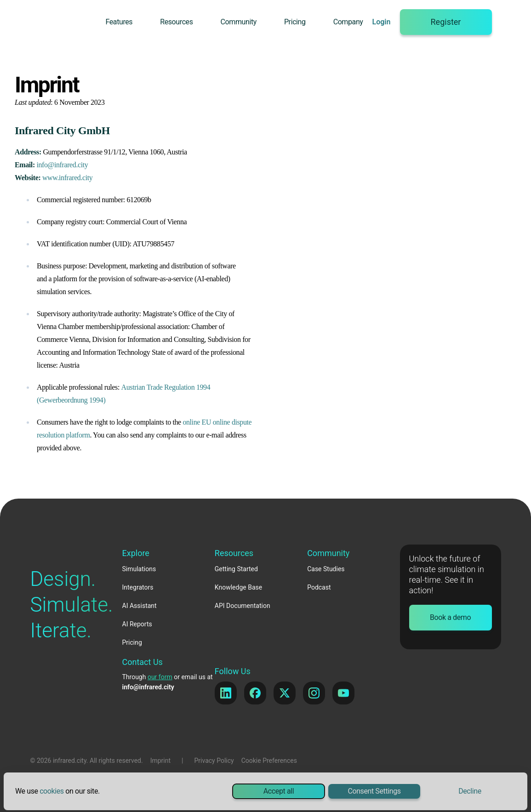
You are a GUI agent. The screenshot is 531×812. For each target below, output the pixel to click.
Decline (470, 791)
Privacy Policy (214, 761)
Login (382, 22)
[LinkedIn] (226, 693)
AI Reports (137, 624)
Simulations (139, 569)
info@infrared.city (62, 165)
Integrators (138, 587)
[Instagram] (314, 693)
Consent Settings (374, 791)
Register (446, 22)
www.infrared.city (67, 178)
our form (160, 677)
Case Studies (326, 569)
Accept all (279, 791)
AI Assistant (140, 606)
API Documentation (243, 606)
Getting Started (236, 569)
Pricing (295, 22)
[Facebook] (255, 693)
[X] (285, 693)
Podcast (319, 587)
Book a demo (450, 617)
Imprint (160, 761)
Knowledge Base (238, 587)
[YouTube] (343, 693)
